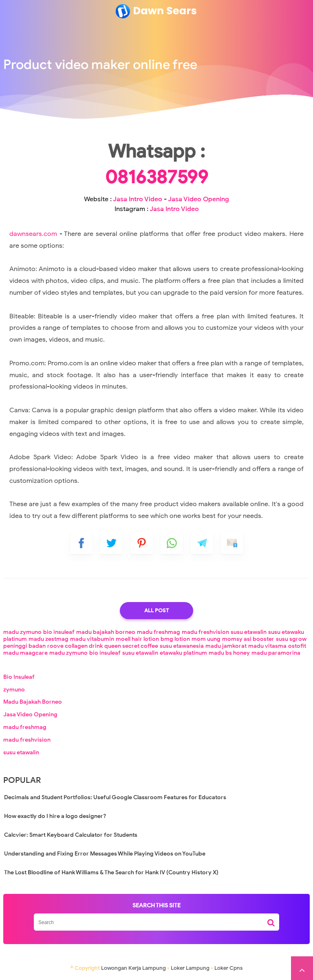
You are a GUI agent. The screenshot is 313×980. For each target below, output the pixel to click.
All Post (156, 610)
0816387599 (157, 177)
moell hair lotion (137, 639)
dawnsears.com (33, 234)
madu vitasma (267, 646)
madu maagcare (25, 653)
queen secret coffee (131, 646)
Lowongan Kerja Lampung (133, 968)
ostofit (297, 646)
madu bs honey (229, 653)
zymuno (14, 690)
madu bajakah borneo (106, 632)
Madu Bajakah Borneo (33, 702)
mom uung (206, 639)
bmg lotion (175, 639)
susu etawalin (249, 632)
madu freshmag (159, 632)
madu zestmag (48, 639)
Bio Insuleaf (19, 677)
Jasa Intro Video (138, 199)
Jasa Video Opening (198, 199)
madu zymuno (22, 632)
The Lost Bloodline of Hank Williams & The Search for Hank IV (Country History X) (111, 872)
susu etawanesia (182, 646)
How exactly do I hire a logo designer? (55, 816)
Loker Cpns (228, 968)
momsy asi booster (248, 639)
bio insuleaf (59, 632)
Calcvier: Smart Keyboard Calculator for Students (71, 835)
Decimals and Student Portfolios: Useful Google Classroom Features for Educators (115, 797)
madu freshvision (205, 632)
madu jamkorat (226, 646)
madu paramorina (276, 653)
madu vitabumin (92, 639)
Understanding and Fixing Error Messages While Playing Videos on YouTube (105, 854)
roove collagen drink (75, 646)
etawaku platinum (183, 653)
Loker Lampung (190, 968)
